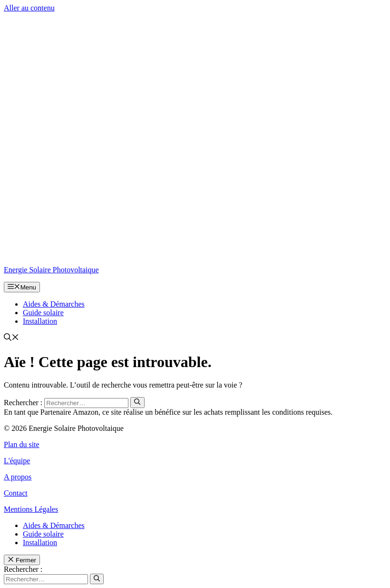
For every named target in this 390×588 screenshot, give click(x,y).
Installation (40, 321)
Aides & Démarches (54, 304)
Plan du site (22, 444)
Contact (16, 493)
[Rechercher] (137, 402)
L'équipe (17, 461)
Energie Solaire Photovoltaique (51, 270)
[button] (11, 338)
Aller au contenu (29, 8)
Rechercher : (23, 569)
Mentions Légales (31, 509)
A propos (18, 477)
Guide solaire (43, 313)
